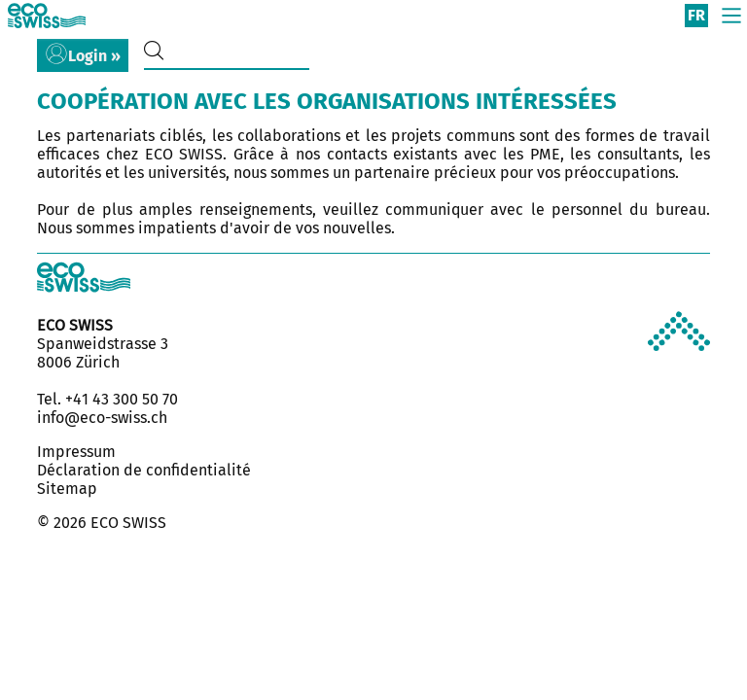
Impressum (76, 452)
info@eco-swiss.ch (102, 418)
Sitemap (67, 489)
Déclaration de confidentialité (144, 470)
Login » (94, 56)
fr (696, 15)
